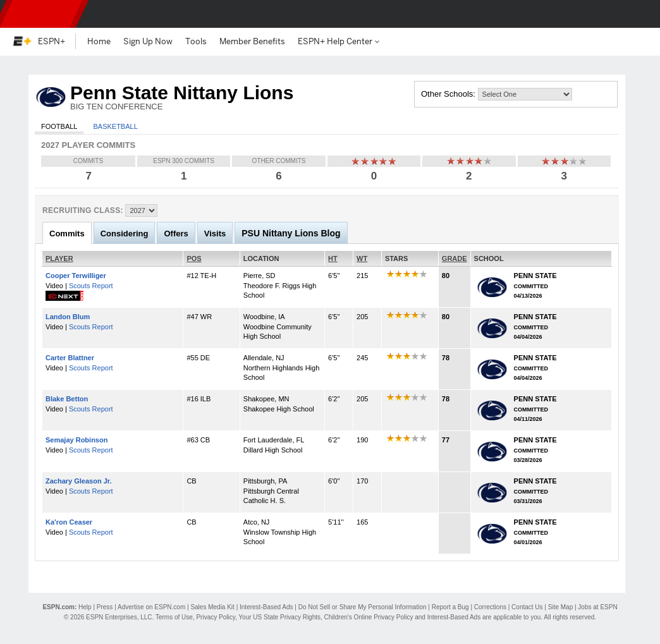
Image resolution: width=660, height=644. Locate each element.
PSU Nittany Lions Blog (291, 233)
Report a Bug (450, 607)
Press (105, 607)
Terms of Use (174, 617)
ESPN (41, 14)
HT (333, 258)
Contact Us (527, 607)
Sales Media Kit (212, 607)
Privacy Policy (216, 617)
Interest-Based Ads (266, 607)
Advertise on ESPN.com (151, 607)
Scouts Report (91, 286)
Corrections (490, 607)
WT (362, 258)
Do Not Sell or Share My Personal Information (363, 607)
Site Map (560, 607)
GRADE (455, 258)
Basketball (115, 126)
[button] (640, 14)
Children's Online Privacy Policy (369, 617)
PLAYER (59, 258)
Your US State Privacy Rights (279, 617)
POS (194, 258)
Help (85, 607)
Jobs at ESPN (597, 607)
